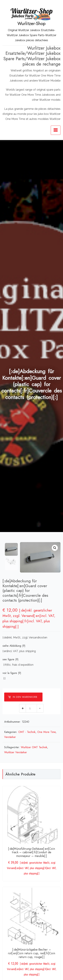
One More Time (46, 732)
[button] (55, 548)
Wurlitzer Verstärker (16, 752)
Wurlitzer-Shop (32, 24)
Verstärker (10, 737)
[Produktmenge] (31, 708)
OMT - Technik (27, 732)
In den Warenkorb (23, 697)
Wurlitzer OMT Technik (34, 747)
